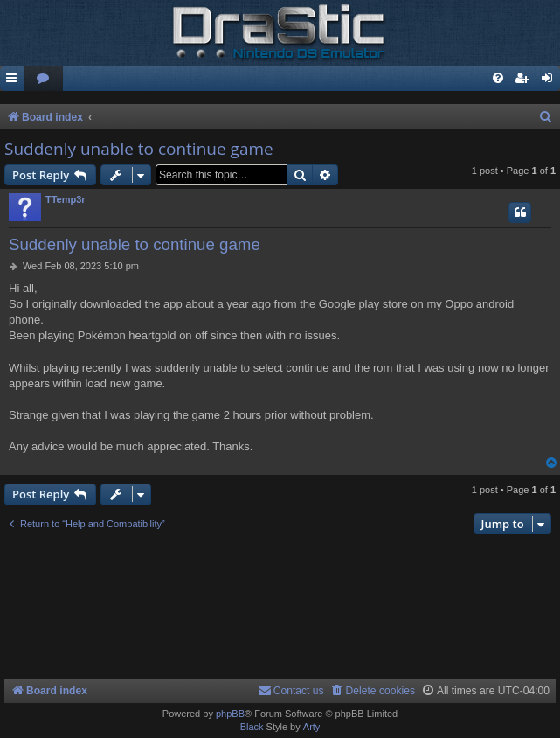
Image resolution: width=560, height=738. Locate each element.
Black (252, 727)
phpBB (230, 714)
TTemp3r (66, 199)
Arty (312, 727)
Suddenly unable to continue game (139, 149)
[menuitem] (44, 79)
